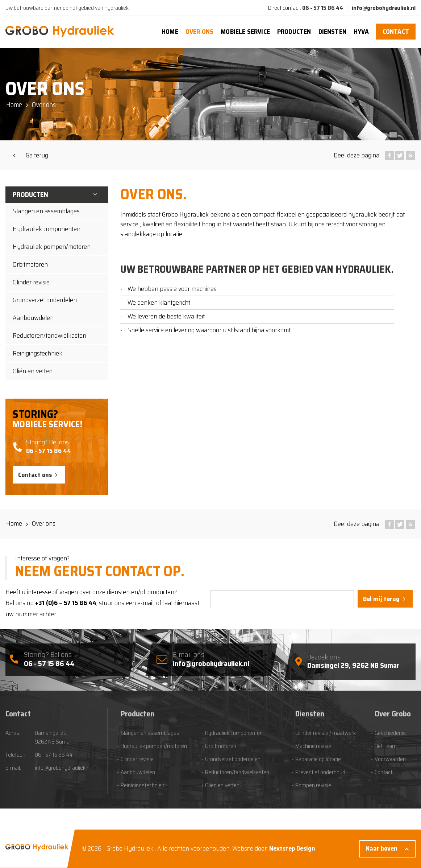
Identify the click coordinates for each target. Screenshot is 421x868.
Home (170, 32)
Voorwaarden (390, 759)
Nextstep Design (292, 848)
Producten (294, 32)
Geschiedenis (390, 733)
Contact (396, 32)
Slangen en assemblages (46, 211)
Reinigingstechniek (37, 353)
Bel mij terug (381, 599)
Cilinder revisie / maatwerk (326, 733)
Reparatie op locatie (318, 759)
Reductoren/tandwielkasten (49, 336)
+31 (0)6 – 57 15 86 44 (66, 603)
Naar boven (382, 848)
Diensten (332, 32)
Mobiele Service (245, 32)
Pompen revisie (313, 785)
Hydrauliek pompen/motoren (52, 247)
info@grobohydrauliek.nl (384, 8)
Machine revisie (313, 746)
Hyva (361, 32)
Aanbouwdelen (33, 318)
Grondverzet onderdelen (45, 300)
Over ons (199, 32)
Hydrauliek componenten (47, 229)
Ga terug (37, 155)
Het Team (386, 746)
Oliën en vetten (33, 371)
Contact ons (35, 475)
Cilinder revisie (31, 282)
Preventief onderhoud (320, 772)
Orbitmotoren (30, 264)
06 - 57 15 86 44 (323, 8)
